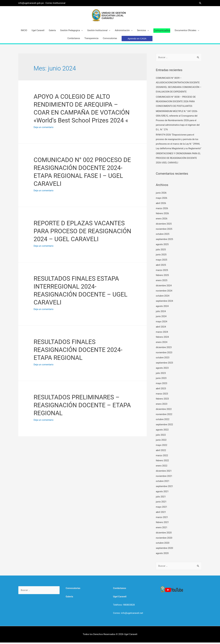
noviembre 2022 (164, 416)
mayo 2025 (161, 261)
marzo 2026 (162, 210)
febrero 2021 (162, 524)
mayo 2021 (161, 508)
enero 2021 (162, 529)
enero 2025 (162, 282)
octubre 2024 (163, 297)
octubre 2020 (163, 545)
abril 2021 (161, 514)
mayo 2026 (161, 200)
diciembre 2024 (164, 287)
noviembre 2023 (164, 354)
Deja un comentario (44, 129)
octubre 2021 (163, 483)
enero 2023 (162, 405)
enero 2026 (162, 220)
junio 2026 (161, 194)
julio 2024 (161, 313)
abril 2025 (161, 266)
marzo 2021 (162, 519)
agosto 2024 (162, 308)
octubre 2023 (163, 359)
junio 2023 (161, 380)
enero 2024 (162, 344)
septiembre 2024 (164, 302)
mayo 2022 (161, 447)
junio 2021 (161, 503)
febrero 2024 (162, 339)
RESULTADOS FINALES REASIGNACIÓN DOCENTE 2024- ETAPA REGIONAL (78, 351)
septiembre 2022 (164, 426)
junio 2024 (161, 318)
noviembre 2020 (164, 539)
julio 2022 (161, 436)
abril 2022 (161, 452)
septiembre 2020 (164, 550)
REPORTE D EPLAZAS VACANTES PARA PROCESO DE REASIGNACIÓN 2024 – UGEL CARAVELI (82, 233)
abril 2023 (161, 390)
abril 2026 (161, 205)
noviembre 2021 (164, 478)
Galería (69, 598)
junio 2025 (161, 256)
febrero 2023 (162, 400)
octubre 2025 (163, 236)
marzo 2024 (162, 333)
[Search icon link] (200, 3)
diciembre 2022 (164, 411)
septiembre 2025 (164, 241)
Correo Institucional (56, 3)
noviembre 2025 (164, 230)
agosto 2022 (162, 431)
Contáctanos (120, 590)
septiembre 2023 (164, 364)
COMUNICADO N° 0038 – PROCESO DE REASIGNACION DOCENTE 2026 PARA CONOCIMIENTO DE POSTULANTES (176, 103)
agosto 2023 (162, 369)
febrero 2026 (162, 215)
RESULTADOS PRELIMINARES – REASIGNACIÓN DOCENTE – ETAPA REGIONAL (82, 407)
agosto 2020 (162, 555)
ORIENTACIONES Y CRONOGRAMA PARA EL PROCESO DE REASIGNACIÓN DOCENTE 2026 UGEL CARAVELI (178, 160)
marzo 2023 (162, 395)
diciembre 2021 (164, 472)
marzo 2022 (162, 457)
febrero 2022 (162, 462)
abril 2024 (161, 328)
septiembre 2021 (164, 488)
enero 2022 (162, 467)
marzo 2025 (162, 272)
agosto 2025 (162, 246)
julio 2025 (161, 251)
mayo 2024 (161, 323)
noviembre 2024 (164, 292)
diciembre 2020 (164, 534)
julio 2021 (161, 498)
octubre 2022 (163, 421)
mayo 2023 (161, 385)
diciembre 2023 (164, 349)
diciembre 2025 (164, 225)
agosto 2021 (162, 493)
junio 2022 (161, 442)
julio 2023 (161, 375)
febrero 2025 (162, 277)
